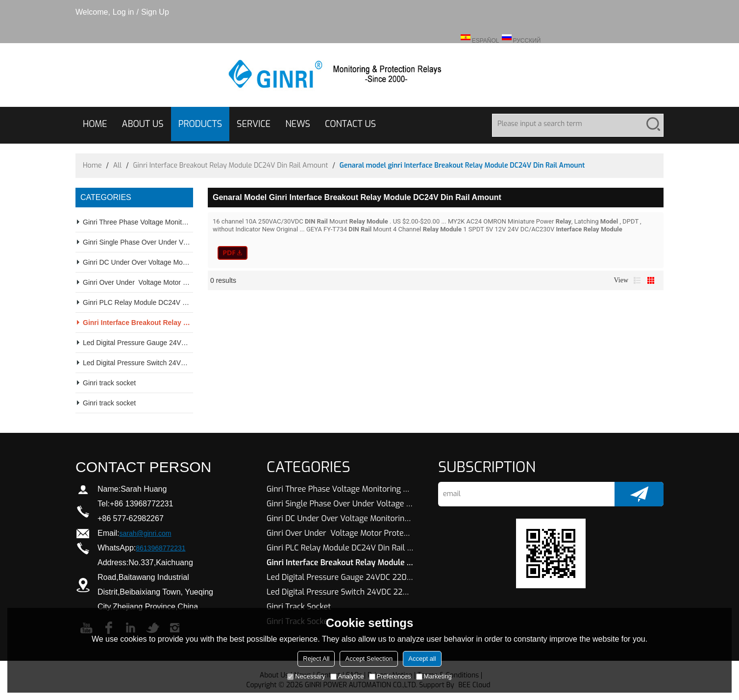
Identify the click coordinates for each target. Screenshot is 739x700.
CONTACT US (350, 124)
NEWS (298, 124)
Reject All (316, 659)
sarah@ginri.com (145, 533)
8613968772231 (160, 548)
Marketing (434, 676)
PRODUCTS (200, 124)
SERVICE (254, 124)
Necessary (306, 676)
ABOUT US (143, 124)
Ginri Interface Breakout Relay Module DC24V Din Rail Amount (230, 165)
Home (92, 165)
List (637, 280)
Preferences (390, 676)
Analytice (347, 676)
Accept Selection (369, 659)
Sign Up (155, 12)
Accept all (422, 659)
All (118, 165)
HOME (95, 124)
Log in (123, 12)
